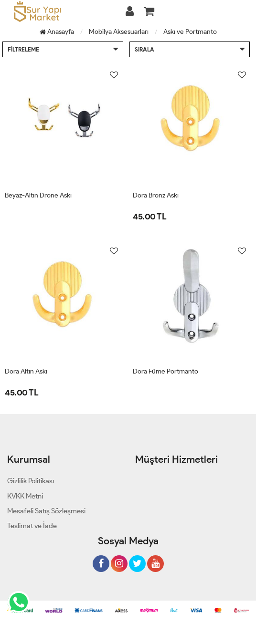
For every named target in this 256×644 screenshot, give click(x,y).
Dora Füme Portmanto (165, 371)
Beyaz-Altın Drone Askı (38, 195)
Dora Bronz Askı (156, 195)
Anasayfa (57, 32)
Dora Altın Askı (26, 371)
